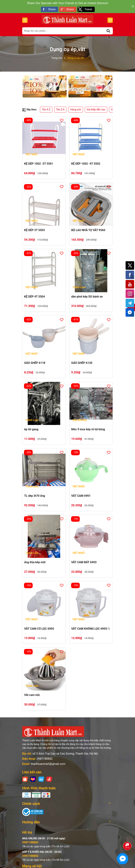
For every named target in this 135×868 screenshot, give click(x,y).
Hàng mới (75, 110)
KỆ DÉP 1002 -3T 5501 (39, 164)
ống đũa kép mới (35, 562)
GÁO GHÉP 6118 (35, 363)
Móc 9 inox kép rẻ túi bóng (88, 429)
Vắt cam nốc (32, 695)
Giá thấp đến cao (96, 110)
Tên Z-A (60, 110)
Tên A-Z (46, 110)
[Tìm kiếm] (108, 31)
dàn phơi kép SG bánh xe (87, 297)
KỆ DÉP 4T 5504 (34, 297)
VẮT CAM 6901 (81, 496)
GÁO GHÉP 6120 (82, 363)
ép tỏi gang (31, 429)
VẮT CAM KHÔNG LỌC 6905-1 (91, 629)
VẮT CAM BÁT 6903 (84, 562)
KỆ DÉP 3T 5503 (34, 230)
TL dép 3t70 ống (35, 496)
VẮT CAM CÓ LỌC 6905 (39, 629)
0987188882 (45, 759)
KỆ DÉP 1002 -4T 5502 (86, 164)
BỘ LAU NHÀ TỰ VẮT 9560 (88, 230)
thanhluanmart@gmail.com (48, 764)
